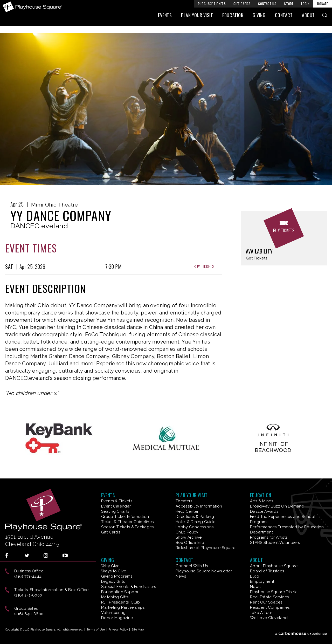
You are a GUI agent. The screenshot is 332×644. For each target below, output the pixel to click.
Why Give (110, 566)
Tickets (204, 266)
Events (165, 17)
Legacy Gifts (113, 581)
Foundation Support (120, 592)
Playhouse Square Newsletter (204, 571)
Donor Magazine (117, 618)
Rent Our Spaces (266, 602)
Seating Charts (115, 511)
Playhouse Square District (275, 592)
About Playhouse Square (274, 566)
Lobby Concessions (195, 527)
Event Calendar (116, 506)
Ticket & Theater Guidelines (127, 522)
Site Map (138, 630)
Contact (284, 17)
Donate (323, 4)
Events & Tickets (117, 501)
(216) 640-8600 (29, 614)
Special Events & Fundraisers (129, 587)
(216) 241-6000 (28, 595)
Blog (255, 576)
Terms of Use (96, 630)
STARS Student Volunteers (275, 543)
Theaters (184, 501)
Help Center (187, 511)
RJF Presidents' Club (120, 602)
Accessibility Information (199, 506)
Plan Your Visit (197, 17)
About (308, 17)
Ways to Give (114, 571)
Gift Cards (242, 4)
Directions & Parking (195, 517)
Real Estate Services (269, 597)
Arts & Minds (262, 501)
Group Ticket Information (125, 517)
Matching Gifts (115, 597)
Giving (259, 17)
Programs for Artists (269, 537)
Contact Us (267, 4)
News (181, 576)
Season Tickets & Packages (127, 527)
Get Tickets (257, 258)
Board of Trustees (267, 571)
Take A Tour (261, 613)
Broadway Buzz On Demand (277, 506)
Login (305, 4)
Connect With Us (192, 566)
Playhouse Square (33, 7)
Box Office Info (190, 543)
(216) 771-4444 (28, 577)
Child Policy (187, 532)
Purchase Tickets (212, 4)
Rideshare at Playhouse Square (206, 548)
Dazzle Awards (264, 511)
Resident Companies (270, 607)
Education (233, 17)
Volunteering (113, 613)
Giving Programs (117, 576)
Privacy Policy (118, 630)
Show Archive (189, 537)
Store (289, 4)
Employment (262, 581)
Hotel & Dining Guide (195, 522)
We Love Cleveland (269, 618)
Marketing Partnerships (123, 607)
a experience (301, 631)
